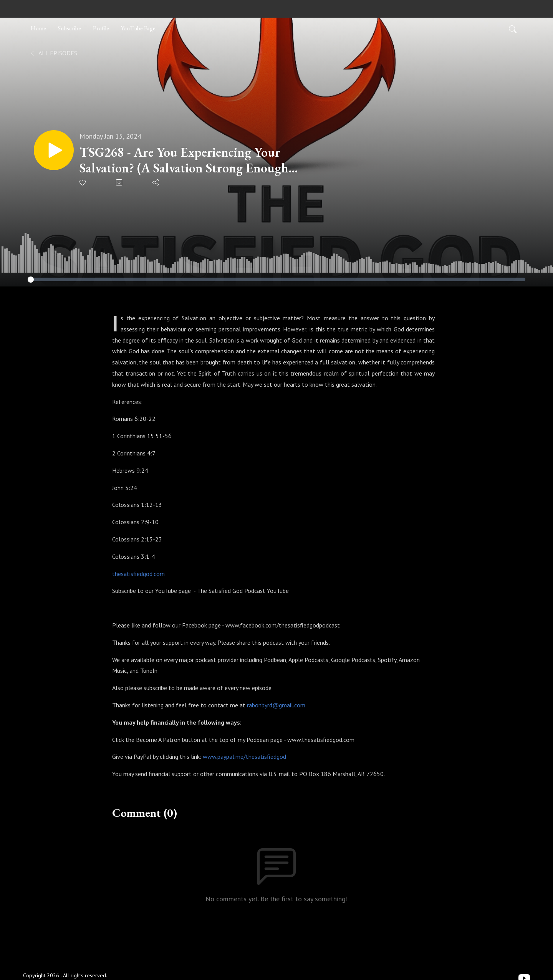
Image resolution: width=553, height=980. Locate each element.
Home (38, 28)
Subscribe (70, 28)
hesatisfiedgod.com (140, 574)
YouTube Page (138, 28)
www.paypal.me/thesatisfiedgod (244, 757)
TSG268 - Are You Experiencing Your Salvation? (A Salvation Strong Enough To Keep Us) (184, 160)
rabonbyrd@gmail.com (276, 705)
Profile (101, 28)
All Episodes (53, 53)
